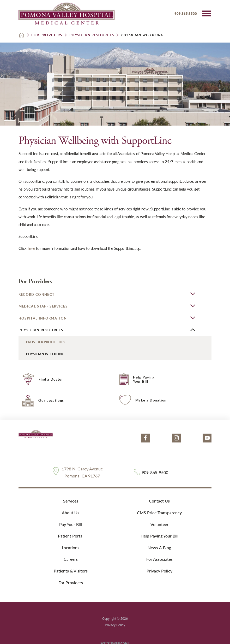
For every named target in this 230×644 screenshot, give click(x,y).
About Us (71, 513)
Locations (71, 548)
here (31, 248)
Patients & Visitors (71, 571)
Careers (71, 559)
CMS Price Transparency (159, 513)
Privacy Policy (159, 571)
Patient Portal (71, 536)
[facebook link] (145, 438)
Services (71, 501)
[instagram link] (176, 438)
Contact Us (159, 501)
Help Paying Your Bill (159, 536)
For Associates (159, 559)
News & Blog (159, 548)
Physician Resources (92, 35)
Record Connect (37, 294)
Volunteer (159, 524)
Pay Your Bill (71, 524)
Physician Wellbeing (45, 354)
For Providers (47, 35)
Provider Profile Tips (46, 342)
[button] (206, 14)
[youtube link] (207, 438)
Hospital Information (43, 318)
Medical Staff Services (43, 306)
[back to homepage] (22, 35)
